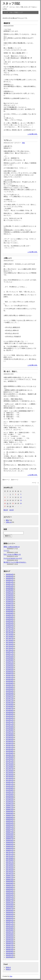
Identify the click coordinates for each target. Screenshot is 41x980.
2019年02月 (10, 602)
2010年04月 (10, 798)
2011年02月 (10, 778)
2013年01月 (10, 743)
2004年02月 (10, 942)
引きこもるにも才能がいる (12, 554)
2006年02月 (10, 895)
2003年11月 (10, 947)
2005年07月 (10, 909)
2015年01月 (10, 697)
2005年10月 (10, 903)
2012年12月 (10, 745)
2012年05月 (10, 759)
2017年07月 (10, 638)
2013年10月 (10, 726)
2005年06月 (10, 911)
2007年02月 (10, 872)
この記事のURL (32, 134)
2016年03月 (10, 670)
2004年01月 (10, 943)
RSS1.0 (8, 967)
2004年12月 (10, 922)
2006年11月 (10, 878)
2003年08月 (10, 953)
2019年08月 (10, 590)
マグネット (8, 140)
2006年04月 (10, 891)
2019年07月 (10, 592)
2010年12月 (10, 782)
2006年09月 (10, 881)
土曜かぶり (8, 258)
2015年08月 (10, 683)
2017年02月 (10, 648)
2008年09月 (10, 835)
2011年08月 (10, 767)
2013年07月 (10, 732)
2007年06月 (10, 864)
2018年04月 (10, 621)
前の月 (6, 510)
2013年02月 (10, 741)
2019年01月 (10, 604)
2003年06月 (10, 957)
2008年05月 (10, 842)
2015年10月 (10, 679)
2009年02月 (10, 825)
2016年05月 (10, 666)
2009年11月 (10, 808)
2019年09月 (10, 588)
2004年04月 (10, 938)
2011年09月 (10, 765)
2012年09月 (10, 751)
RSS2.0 (8, 969)
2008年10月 (10, 833)
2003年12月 (10, 945)
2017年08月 (10, 637)
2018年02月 (10, 625)
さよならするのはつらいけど (13, 558)
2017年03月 (10, 646)
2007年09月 (10, 858)
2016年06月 (10, 664)
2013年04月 (10, 738)
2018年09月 (10, 611)
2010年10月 (10, 786)
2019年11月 (10, 584)
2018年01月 (10, 627)
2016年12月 (10, 652)
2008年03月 (10, 846)
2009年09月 (10, 811)
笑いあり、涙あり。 (11, 371)
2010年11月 (10, 784)
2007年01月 (10, 874)
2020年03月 (10, 576)
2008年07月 (10, 839)
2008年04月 (10, 844)
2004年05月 (10, 936)
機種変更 (7, 23)
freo (11, 976)
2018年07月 (10, 615)
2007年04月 (10, 868)
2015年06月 (10, 687)
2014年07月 (10, 708)
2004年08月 (10, 930)
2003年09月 (10, 951)
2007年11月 (10, 854)
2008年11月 (10, 831)
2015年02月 (10, 695)
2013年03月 (10, 740)
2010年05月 (10, 796)
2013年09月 (10, 728)
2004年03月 (10, 940)
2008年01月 (10, 850)
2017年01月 (10, 650)
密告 (24, 143)
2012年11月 (10, 747)
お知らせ (9, 522)
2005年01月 (10, 920)
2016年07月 (10, 662)
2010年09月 (10, 788)
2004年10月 (10, 926)
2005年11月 (10, 901)
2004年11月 (10, 924)
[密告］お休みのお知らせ (12, 547)
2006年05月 (10, 889)
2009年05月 (10, 819)
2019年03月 (10, 600)
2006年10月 (10, 879)
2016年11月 (10, 654)
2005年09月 (10, 905)
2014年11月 (10, 701)
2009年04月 (10, 821)
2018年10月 (10, 609)
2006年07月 (10, 885)
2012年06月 (10, 757)
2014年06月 (10, 710)
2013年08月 (10, 730)
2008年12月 (10, 829)
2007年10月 (10, 856)
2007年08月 (10, 860)
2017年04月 (10, 644)
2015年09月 (10, 681)
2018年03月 (10, 623)
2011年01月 (10, 780)
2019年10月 (10, 586)
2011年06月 (10, 771)
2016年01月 (10, 673)
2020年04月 (10, 574)
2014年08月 (10, 707)
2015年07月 (10, 685)
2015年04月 (10, 691)
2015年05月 (10, 689)
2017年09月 (10, 635)
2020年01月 (10, 580)
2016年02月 (10, 672)
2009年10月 (10, 809)
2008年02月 (10, 848)
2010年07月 (10, 792)
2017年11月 (10, 631)
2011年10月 (10, 763)
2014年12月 (10, 699)
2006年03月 (10, 893)
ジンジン (6, 550)
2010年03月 (10, 800)
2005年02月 (10, 918)
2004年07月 (10, 932)
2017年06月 (10, 640)
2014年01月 (10, 720)
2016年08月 (10, 660)
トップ (6, 12)
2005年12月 (10, 899)
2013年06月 (10, 734)
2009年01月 (10, 827)
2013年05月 (10, 736)
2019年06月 (10, 594)
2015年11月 (10, 677)
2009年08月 (10, 813)
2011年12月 (10, 761)
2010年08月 (10, 790)
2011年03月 (10, 776)
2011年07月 (10, 769)
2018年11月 (10, 607)
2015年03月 (10, 693)
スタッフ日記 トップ (16, 12)
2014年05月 (10, 712)
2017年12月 (10, 629)
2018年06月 (10, 617)
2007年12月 (10, 852)
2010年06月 (10, 794)
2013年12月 (10, 722)
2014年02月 (10, 718)
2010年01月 (10, 804)
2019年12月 (10, 582)
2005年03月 (10, 916)
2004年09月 (10, 928)
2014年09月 (10, 705)
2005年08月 (10, 907)
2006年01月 (10, 897)
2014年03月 (10, 716)
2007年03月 (10, 870)
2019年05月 (10, 596)
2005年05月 (10, 912)
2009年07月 (10, 815)
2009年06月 (10, 817)
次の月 (12, 510)
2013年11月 (10, 724)
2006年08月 (10, 883)
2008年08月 (10, 837)
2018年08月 (10, 613)
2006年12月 (10, 876)
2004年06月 (10, 934)
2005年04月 (10, 914)
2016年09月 (10, 658)
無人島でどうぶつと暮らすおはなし (15, 562)
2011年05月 (10, 773)
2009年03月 (10, 823)
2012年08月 (10, 753)
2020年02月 (10, 578)
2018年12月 (10, 606)
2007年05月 (10, 866)
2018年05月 (10, 619)
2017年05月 (10, 642)
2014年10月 (10, 703)
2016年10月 (10, 656)
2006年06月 (10, 887)
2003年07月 (10, 955)
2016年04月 (10, 668)
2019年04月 (10, 598)
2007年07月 (10, 862)
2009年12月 (10, 806)
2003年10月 (10, 949)
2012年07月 (10, 755)
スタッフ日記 (11, 3)
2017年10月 (10, 633)
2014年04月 (10, 714)
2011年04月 (10, 775)
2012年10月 (10, 749)
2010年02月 (10, 802)
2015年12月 (10, 675)
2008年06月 (10, 841)
